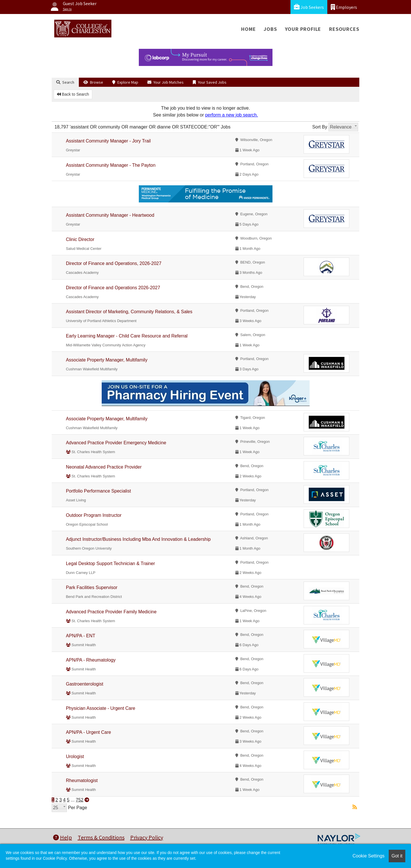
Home (248, 29)
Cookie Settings (368, 856)
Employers (344, 7)
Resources (344, 29)
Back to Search (73, 94)
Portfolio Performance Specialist (99, 491)
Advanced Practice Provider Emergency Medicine (116, 443)
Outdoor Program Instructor (94, 515)
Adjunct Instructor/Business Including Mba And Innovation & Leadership (138, 539)
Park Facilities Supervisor (92, 587)
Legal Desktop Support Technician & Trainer (111, 563)
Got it (397, 856)
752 (80, 800)
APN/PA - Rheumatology (91, 660)
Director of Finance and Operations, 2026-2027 (114, 263)
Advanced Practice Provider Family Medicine (111, 612)
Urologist (75, 757)
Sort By (320, 127)
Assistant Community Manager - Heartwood (110, 215)
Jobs (270, 29)
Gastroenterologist (85, 684)
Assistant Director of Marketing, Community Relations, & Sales (129, 312)
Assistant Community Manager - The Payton (111, 165)
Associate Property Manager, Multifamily (107, 360)
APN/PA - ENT (81, 636)
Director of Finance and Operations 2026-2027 (113, 288)
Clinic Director (80, 239)
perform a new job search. (231, 115)
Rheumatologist (82, 780)
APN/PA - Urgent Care (89, 732)
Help (63, 837)
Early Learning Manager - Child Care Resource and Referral (127, 336)
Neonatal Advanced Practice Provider (104, 467)
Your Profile (303, 29)
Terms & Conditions (101, 837)
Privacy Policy (147, 837)
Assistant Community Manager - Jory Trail (108, 141)
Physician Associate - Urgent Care (101, 708)
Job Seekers (309, 7)
